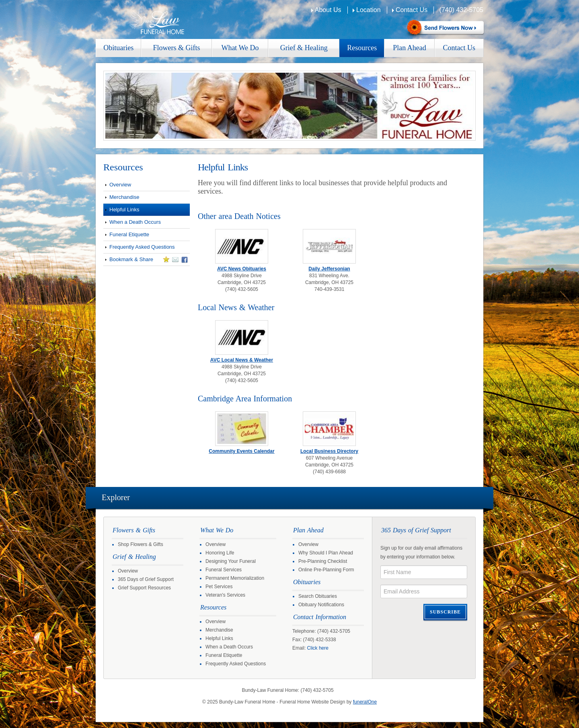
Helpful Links (124, 210)
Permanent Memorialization (235, 578)
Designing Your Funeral (231, 561)
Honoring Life (220, 553)
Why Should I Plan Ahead (326, 553)
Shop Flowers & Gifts (141, 544)
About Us (328, 10)
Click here (318, 648)
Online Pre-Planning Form (326, 570)
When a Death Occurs (135, 222)
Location (369, 10)
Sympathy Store (445, 28)
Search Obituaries (318, 596)
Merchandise (124, 197)
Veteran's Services (225, 595)
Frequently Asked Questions (142, 247)
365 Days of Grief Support (146, 579)
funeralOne (365, 702)
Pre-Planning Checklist (323, 561)
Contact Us (412, 10)
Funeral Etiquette (129, 234)
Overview (120, 185)
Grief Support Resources (144, 588)
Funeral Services (224, 570)
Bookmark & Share (146, 261)
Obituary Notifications (321, 605)
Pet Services (219, 587)
